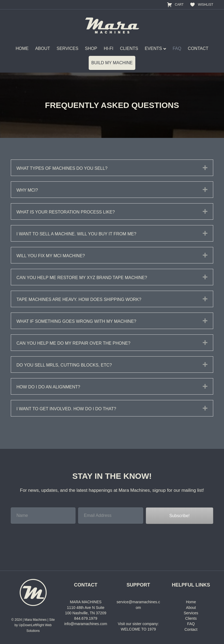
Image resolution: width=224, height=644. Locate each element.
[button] (205, 168)
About (191, 608)
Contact (191, 629)
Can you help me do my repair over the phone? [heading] (73, 343)
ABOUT (42, 48)
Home (191, 602)
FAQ (177, 48)
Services (191, 613)
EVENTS (153, 48)
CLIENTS (129, 48)
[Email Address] (111, 516)
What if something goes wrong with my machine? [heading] (76, 321)
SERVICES (68, 48)
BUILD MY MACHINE (112, 63)
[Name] (43, 516)
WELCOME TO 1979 (138, 629)
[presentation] (52, 538)
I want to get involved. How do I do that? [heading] (66, 409)
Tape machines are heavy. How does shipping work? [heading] (79, 299)
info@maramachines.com (86, 624)
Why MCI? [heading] (27, 190)
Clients (191, 618)
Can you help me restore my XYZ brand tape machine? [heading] (82, 278)
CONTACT (198, 48)
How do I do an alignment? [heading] (48, 387)
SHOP (91, 48)
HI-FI (109, 48)
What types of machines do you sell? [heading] (62, 168)
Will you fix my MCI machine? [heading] (51, 256)
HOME (22, 48)
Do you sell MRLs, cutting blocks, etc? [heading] (64, 365)
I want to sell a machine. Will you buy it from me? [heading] (76, 234)
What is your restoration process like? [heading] (66, 212)
